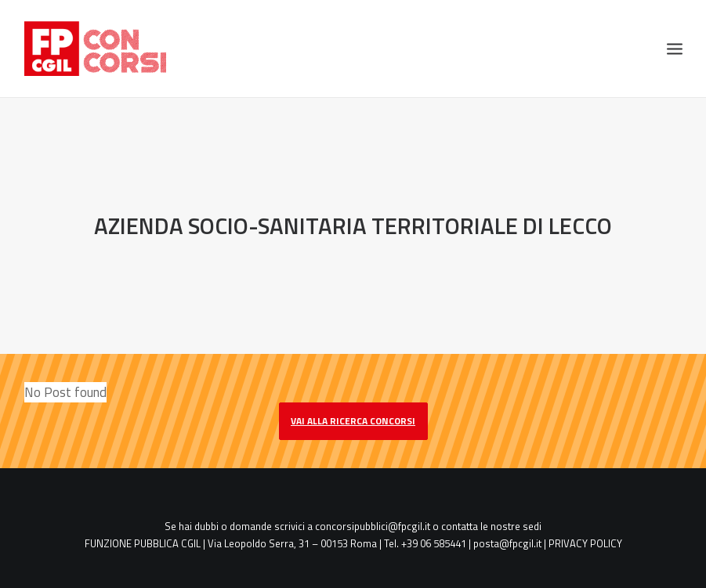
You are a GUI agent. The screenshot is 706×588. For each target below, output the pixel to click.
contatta (460, 525)
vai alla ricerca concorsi (353, 420)
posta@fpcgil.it (507, 543)
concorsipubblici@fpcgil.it (373, 525)
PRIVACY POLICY (585, 543)
